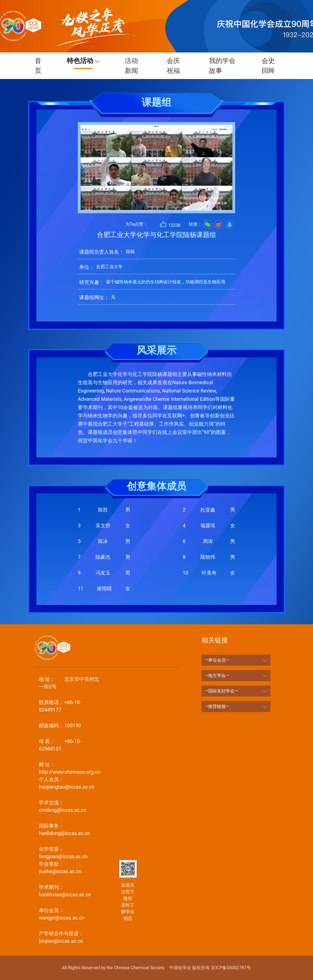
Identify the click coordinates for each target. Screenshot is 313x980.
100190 (60, 725)
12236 (170, 224)
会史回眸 (265, 66)
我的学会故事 (219, 66)
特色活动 (87, 61)
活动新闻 (137, 66)
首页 (44, 66)
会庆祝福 (177, 66)
